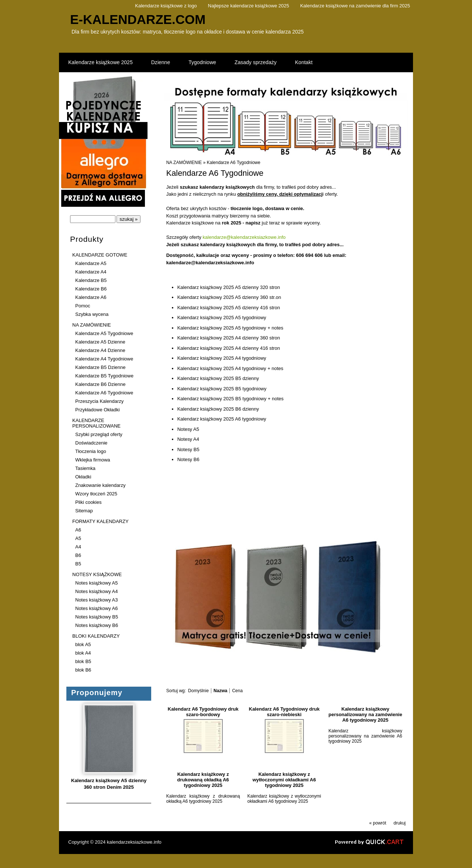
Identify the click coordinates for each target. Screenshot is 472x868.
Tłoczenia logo (91, 451)
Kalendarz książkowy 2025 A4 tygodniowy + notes (230, 368)
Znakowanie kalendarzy (100, 485)
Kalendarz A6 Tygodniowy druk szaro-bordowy (203, 712)
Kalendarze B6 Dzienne (100, 384)
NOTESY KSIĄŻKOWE (97, 574)
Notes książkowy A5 (96, 583)
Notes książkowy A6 (96, 608)
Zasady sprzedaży (256, 62)
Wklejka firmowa (93, 460)
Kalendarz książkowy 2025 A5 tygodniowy (222, 318)
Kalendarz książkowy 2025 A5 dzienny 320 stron (229, 287)
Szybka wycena (92, 314)
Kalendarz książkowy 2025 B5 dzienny (218, 378)
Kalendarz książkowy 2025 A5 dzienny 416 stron (229, 308)
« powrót (378, 823)
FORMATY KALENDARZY (100, 521)
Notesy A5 (188, 429)
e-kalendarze (138, 19)
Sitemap (84, 511)
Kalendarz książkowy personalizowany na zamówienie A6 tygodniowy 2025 (365, 714)
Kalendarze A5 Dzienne (100, 342)
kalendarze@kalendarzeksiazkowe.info (244, 237)
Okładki (83, 477)
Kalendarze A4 (91, 272)
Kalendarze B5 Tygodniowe (104, 376)
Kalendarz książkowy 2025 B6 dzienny (218, 409)
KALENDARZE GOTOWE (100, 255)
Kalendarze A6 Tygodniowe (104, 393)
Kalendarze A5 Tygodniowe (104, 333)
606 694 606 (309, 255)
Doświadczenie (91, 443)
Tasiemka (85, 468)
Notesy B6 (188, 459)
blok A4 (83, 653)
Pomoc (83, 306)
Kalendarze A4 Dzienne (100, 350)
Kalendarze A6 (91, 297)
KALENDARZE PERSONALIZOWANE (96, 423)
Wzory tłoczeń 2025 (96, 494)
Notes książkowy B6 (97, 625)
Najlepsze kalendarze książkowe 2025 (249, 6)
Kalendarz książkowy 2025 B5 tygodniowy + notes (230, 399)
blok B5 (83, 661)
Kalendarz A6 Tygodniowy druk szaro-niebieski (284, 712)
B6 (78, 555)
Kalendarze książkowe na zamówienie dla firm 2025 (355, 6)
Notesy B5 (188, 449)
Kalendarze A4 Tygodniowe (104, 359)
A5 (78, 538)
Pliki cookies (88, 502)
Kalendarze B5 (91, 280)
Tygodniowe (202, 62)
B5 (78, 564)
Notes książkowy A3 (96, 600)
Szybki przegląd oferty (99, 434)
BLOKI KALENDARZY (96, 636)
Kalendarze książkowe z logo (166, 6)
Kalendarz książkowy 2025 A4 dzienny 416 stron (229, 348)
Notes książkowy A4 (96, 591)
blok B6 (83, 670)
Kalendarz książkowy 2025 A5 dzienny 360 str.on (229, 297)
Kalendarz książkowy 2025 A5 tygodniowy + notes (230, 328)
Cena (237, 691)
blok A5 (83, 644)
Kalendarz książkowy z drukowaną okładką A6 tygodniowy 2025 (203, 780)
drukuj (400, 823)
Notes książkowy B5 (97, 617)
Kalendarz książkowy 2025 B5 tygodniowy (222, 389)
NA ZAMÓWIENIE (92, 325)
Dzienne (161, 62)
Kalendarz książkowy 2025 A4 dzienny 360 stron (229, 338)
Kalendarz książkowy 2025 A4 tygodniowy (222, 358)
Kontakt (304, 62)
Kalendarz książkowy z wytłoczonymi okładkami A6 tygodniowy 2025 (284, 780)
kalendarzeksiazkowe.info (134, 842)
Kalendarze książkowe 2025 (100, 62)
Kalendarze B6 (91, 289)
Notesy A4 (188, 439)
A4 (78, 547)
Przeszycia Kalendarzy (99, 401)
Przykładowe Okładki (98, 410)
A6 (78, 530)
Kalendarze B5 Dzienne (100, 367)
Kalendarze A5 (91, 263)
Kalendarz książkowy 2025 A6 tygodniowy (222, 419)
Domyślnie (198, 691)
